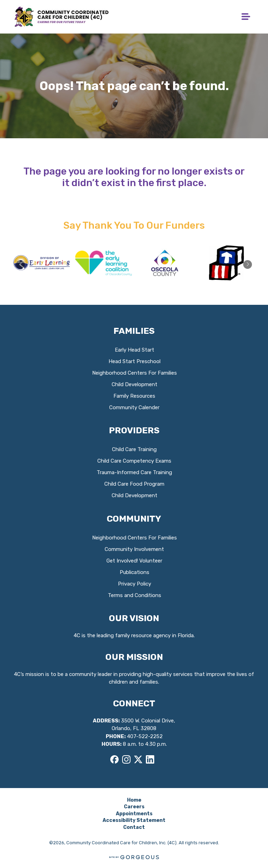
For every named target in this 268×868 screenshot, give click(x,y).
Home (134, 800)
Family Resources (134, 396)
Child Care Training (134, 449)
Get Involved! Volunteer (134, 561)
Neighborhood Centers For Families (135, 373)
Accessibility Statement (134, 820)
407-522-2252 (145, 736)
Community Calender (134, 407)
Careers (134, 807)
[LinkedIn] (150, 759)
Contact (134, 827)
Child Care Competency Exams (134, 461)
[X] (138, 759)
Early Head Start (135, 350)
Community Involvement (134, 549)
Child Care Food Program (134, 484)
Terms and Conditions (135, 595)
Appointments (134, 814)
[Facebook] (114, 759)
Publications (135, 572)
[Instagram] (126, 759)
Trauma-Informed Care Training (134, 472)
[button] (248, 264)
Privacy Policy (135, 584)
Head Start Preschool (135, 361)
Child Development (135, 384)
